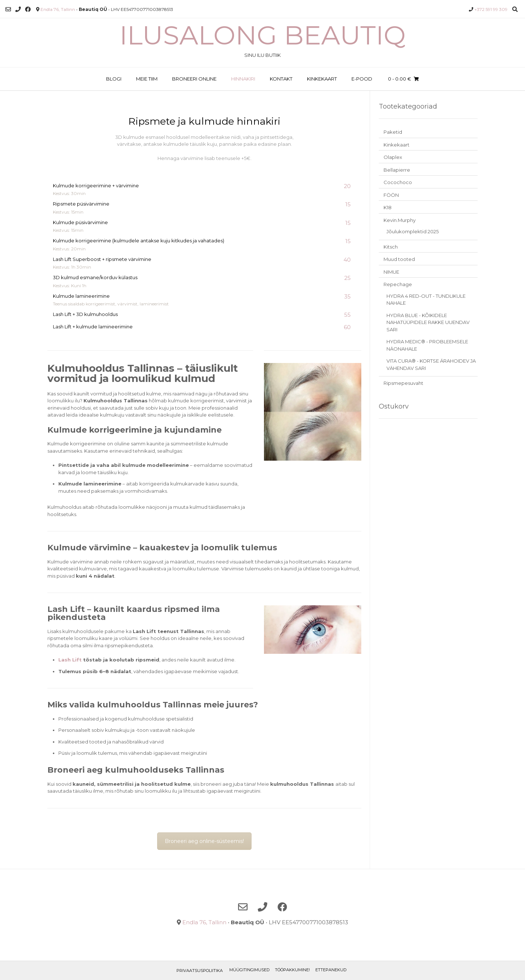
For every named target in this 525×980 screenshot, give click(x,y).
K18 (388, 207)
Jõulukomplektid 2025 (413, 231)
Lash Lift (70, 660)
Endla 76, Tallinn (58, 9)
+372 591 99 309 (491, 9)
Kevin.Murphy (400, 220)
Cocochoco (398, 182)
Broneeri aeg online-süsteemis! (204, 841)
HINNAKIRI (243, 79)
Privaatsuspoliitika (200, 971)
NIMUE (391, 272)
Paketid (393, 132)
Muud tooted (399, 259)
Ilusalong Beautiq (263, 35)
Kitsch (391, 247)
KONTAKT (281, 79)
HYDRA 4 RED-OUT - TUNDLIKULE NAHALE (426, 300)
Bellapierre (397, 170)
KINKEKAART (322, 79)
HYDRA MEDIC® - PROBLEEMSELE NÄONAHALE (427, 345)
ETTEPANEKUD (331, 970)
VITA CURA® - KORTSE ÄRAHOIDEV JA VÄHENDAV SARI (431, 364)
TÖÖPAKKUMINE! (292, 970)
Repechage (398, 284)
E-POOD (362, 79)
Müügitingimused (249, 970)
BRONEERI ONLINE (194, 79)
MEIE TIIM (147, 79)
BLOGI (114, 79)
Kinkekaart (396, 145)
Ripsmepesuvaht (403, 383)
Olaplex (393, 157)
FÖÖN (391, 195)
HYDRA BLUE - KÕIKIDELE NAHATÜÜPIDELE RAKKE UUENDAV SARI (428, 322)
